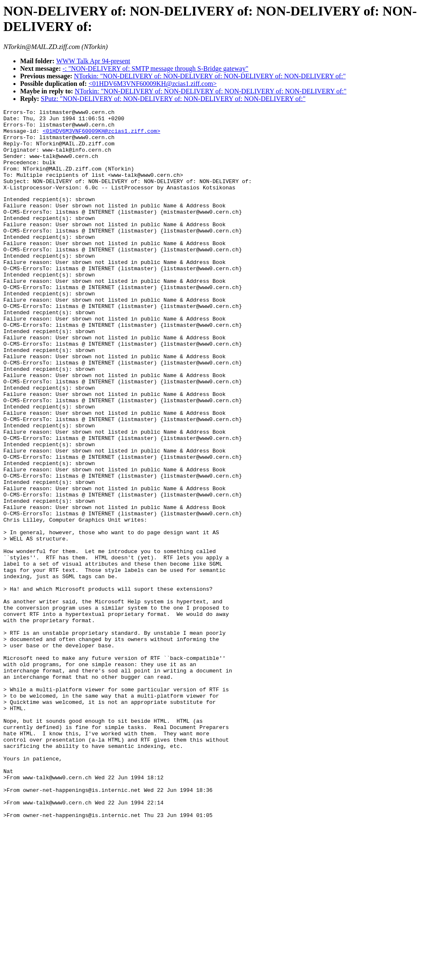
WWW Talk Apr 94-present (93, 61)
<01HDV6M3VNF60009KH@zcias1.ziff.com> (152, 84)
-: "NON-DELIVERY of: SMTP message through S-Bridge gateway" (155, 69)
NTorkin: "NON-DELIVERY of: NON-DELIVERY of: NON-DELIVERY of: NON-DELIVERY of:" (210, 76)
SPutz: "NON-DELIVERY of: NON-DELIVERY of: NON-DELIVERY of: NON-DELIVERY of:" (173, 99)
